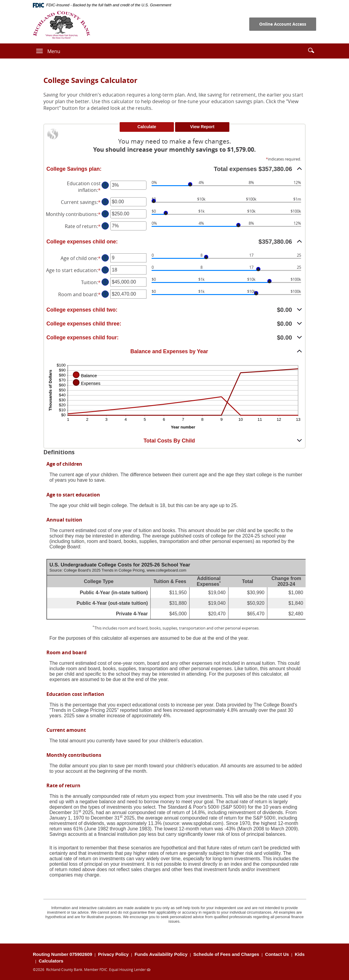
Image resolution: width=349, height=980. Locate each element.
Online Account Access (283, 24)
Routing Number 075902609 (63, 954)
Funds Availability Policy (161, 954)
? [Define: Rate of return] (105, 226)
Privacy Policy (113, 954)
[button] (311, 50)
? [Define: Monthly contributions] (105, 214)
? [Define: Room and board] (105, 294)
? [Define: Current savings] (105, 202)
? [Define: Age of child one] (105, 258)
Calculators (51, 961)
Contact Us (277, 954)
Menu (54, 51)
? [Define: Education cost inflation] (105, 185)
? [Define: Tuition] (105, 282)
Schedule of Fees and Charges (226, 954)
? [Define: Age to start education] (105, 270)
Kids (300, 954)
